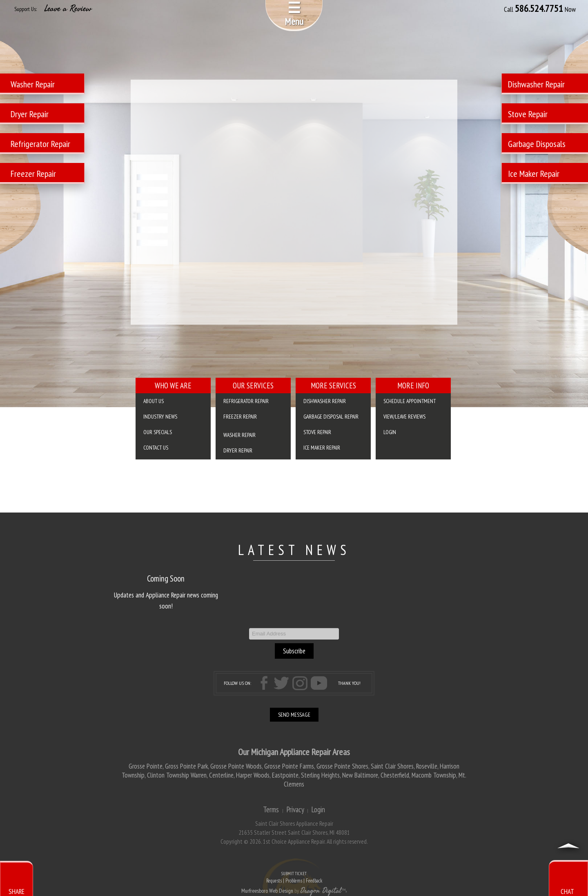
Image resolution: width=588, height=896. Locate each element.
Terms (271, 809)
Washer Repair (239, 435)
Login (390, 432)
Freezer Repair (240, 417)
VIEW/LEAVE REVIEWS (404, 417)
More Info (413, 386)
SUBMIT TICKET (294, 878)
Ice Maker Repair (322, 448)
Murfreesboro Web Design (267, 891)
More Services (333, 386)
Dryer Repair (238, 450)
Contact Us (156, 448)
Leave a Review (68, 9)
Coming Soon (166, 578)
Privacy (295, 809)
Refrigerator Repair (246, 401)
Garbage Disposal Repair (331, 417)
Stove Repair (317, 432)
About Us (154, 401)
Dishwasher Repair (325, 401)
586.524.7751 (539, 9)
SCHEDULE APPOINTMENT (410, 401)
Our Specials (158, 432)
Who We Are (173, 386)
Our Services (253, 386)
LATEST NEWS (294, 550)
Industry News (160, 417)
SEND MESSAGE (294, 715)
